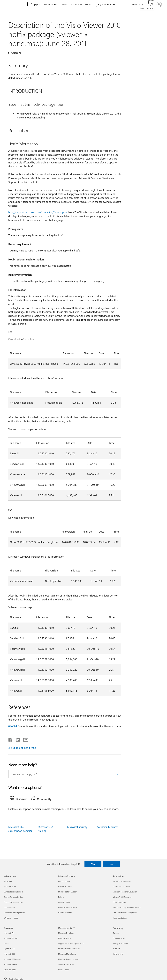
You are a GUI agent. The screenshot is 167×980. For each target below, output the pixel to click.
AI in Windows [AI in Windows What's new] (10, 907)
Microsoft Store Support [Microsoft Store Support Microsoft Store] (68, 892)
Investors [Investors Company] (116, 949)
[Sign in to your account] (159, 4)
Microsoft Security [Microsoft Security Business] (11, 938)
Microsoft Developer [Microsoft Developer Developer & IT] (66, 933)
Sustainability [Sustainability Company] (118, 954)
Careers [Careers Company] (116, 933)
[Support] (36, 5)
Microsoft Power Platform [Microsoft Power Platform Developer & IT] (68, 959)
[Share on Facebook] (11, 739)
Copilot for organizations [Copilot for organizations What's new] (14, 897)
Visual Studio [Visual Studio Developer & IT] (63, 970)
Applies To (16, 53)
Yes (93, 864)
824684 (13, 726)
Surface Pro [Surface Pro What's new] (8, 881)
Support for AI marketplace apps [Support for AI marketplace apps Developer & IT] (71, 943)
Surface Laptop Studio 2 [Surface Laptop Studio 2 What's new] (13, 892)
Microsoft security (77, 827)
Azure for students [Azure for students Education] (120, 918)
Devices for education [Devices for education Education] (121, 886)
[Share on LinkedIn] (17, 739)
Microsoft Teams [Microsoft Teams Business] (11, 964)
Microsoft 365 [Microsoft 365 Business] (9, 954)
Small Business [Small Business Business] (10, 970)
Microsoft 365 (51, 4)
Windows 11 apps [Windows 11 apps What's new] (11, 918)
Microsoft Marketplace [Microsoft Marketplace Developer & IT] (67, 954)
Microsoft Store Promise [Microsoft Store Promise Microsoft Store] (68, 907)
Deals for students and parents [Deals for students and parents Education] (125, 913)
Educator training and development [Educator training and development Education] (127, 907)
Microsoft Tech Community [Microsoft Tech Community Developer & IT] (69, 949)
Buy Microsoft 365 (106, 4)
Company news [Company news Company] (119, 938)
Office (64, 4)
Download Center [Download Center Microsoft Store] (65, 886)
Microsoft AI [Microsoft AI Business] (9, 933)
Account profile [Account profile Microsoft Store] (64, 881)
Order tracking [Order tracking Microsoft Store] (64, 902)
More (88, 4)
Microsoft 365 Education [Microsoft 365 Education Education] (122, 897)
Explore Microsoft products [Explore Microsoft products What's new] (15, 913)
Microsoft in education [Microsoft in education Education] (122, 881)
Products (75, 4)
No (111, 864)
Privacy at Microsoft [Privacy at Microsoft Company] (121, 943)
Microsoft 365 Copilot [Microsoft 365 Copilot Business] (12, 959)
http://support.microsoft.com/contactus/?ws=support (38, 212)
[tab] (19, 799)
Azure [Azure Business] (6, 943)
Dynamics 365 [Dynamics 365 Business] (9, 949)
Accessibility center (107, 827)
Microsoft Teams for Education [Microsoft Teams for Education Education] (125, 892)
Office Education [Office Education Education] (119, 902)
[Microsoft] (15, 5)
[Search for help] (151, 4)
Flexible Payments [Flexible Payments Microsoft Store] (65, 913)
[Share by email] (24, 739)
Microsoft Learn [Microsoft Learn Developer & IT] (64, 938)
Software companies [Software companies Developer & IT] (66, 964)
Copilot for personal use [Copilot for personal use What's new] (13, 902)
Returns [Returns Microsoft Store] (61, 897)
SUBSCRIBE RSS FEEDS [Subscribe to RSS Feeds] (24, 748)
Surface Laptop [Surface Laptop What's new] (10, 886)
